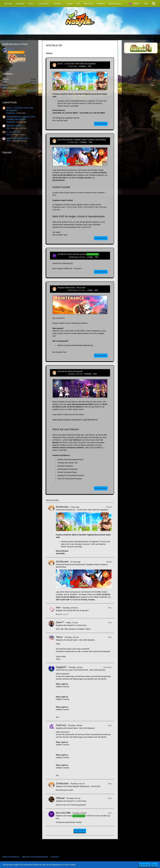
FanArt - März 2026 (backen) (17, 138)
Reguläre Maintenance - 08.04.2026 (71, 288)
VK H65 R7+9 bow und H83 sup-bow (72, 254)
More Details (145, 865)
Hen (8, 128)
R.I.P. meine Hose (13, 132)
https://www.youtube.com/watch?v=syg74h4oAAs (74, 420)
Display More (80, 831)
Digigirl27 (61, 667)
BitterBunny (31, 91)
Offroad (60, 798)
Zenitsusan (11, 113)
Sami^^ (9, 135)
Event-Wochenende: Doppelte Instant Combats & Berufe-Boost (82, 140)
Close (154, 865)
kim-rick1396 (63, 257)
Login (146, 3)
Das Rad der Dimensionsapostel (70, 371)
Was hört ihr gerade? (14, 126)
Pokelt (10, 50)
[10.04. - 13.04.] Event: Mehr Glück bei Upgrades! (77, 64)
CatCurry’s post (66, 670)
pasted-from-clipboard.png (63, 263)
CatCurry (61, 725)
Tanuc (9, 141)
